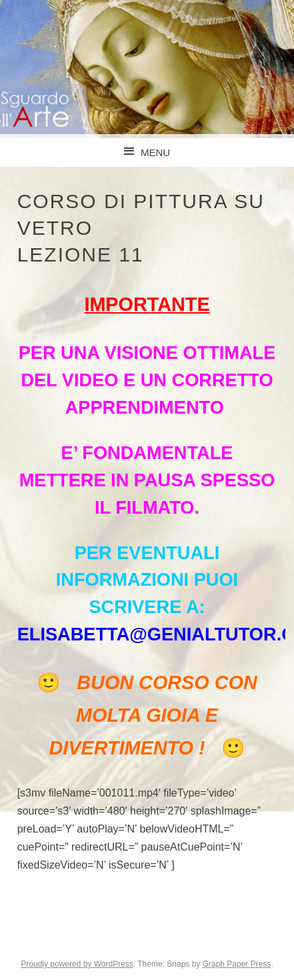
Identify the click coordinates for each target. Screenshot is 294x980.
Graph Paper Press (237, 964)
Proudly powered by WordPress (77, 964)
